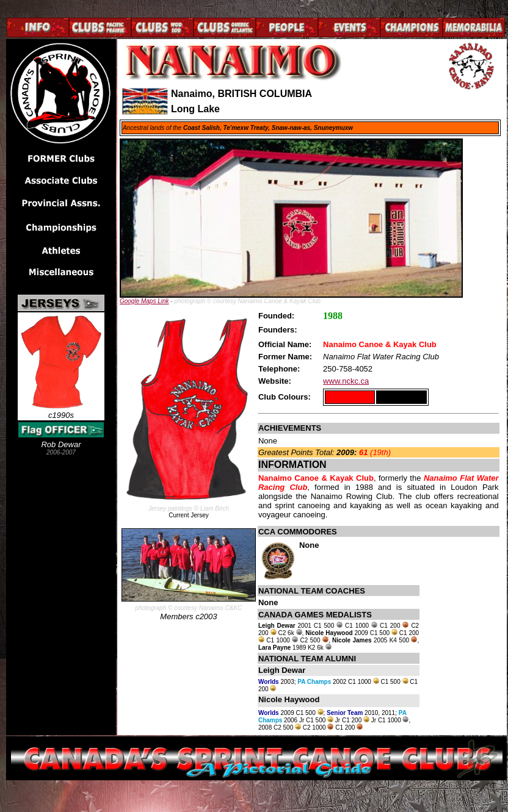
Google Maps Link (144, 301)
